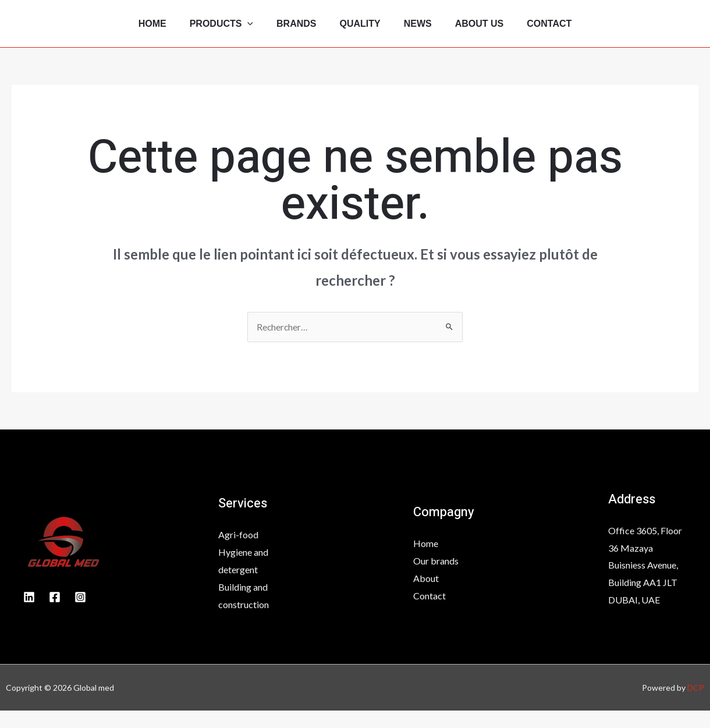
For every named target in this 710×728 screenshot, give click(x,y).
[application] (238, 32)
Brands (292, 32)
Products (212, 32)
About (426, 596)
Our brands (436, 578)
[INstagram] (80, 615)
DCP (696, 705)
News (423, 32)
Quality (360, 32)
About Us (489, 32)
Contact (563, 32)
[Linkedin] (29, 615)
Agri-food (238, 553)
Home (139, 32)
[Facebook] (55, 615)
